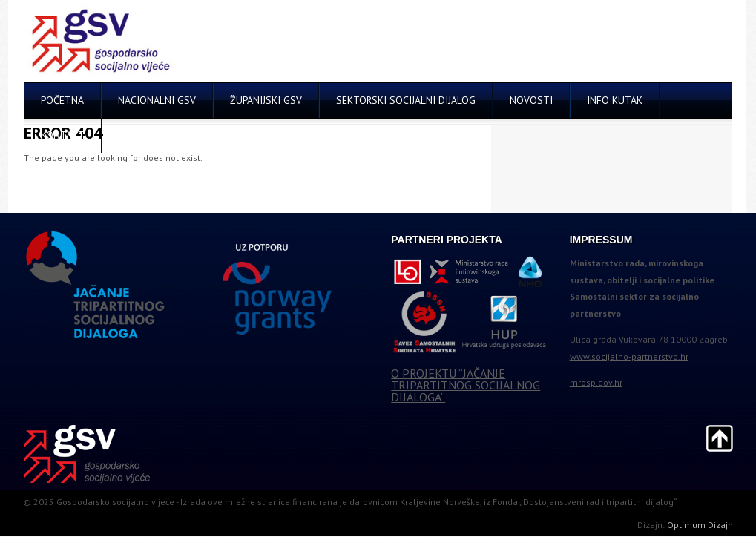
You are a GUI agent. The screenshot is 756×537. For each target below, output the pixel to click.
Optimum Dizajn (700, 525)
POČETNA (62, 100)
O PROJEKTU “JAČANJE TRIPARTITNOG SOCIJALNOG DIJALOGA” (466, 385)
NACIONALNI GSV (157, 100)
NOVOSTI (531, 100)
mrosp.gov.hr (596, 382)
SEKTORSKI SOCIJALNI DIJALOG (406, 100)
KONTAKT (63, 135)
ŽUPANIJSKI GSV (266, 100)
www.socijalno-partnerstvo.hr (629, 356)
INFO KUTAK (615, 100)
